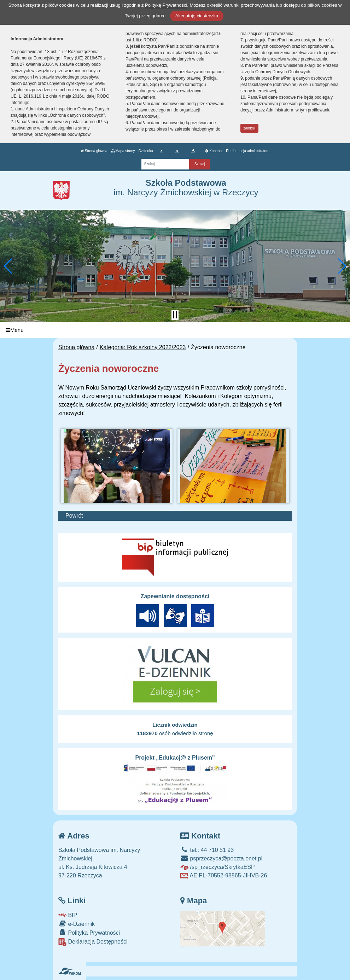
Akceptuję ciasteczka (197, 16)
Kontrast (214, 151)
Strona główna (94, 151)
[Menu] (175, 330)
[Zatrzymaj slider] (175, 315)
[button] (8, 266)
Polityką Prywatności (166, 5)
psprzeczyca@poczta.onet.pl (221, 858)
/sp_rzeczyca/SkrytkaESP (218, 867)
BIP (68, 915)
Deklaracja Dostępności (93, 942)
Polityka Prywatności (89, 932)
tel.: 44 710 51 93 (207, 850)
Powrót (74, 516)
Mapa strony (123, 151)
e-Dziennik (77, 924)
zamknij (250, 128)
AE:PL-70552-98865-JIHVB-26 (224, 875)
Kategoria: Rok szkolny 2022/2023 (143, 347)
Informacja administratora (248, 151)
